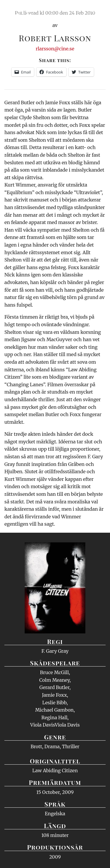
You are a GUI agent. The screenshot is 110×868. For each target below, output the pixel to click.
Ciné (19, 10)
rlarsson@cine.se (55, 49)
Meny (98, 10)
